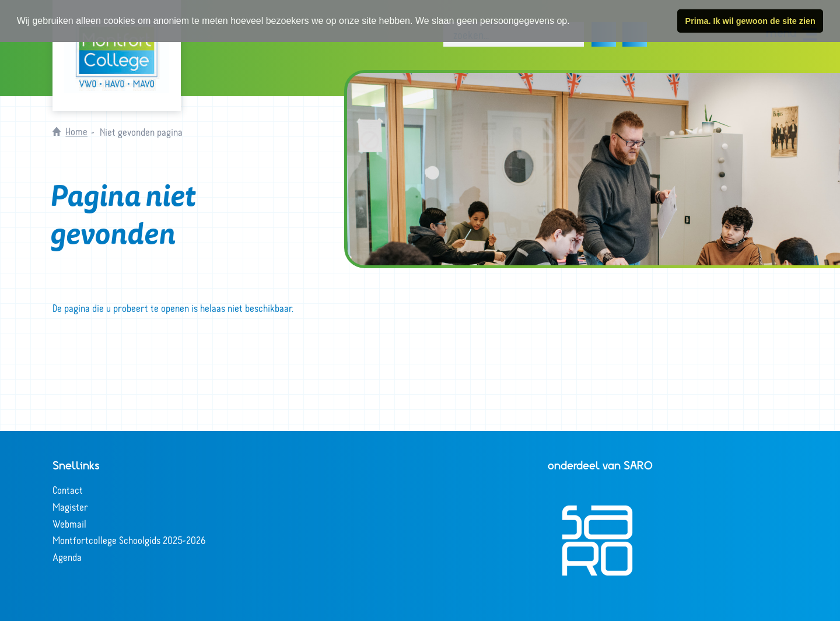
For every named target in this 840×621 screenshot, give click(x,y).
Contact (68, 490)
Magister (70, 507)
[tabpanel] (594, 169)
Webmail (69, 524)
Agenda (67, 557)
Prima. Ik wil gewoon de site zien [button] (750, 21)
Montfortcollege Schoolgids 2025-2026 (129, 540)
